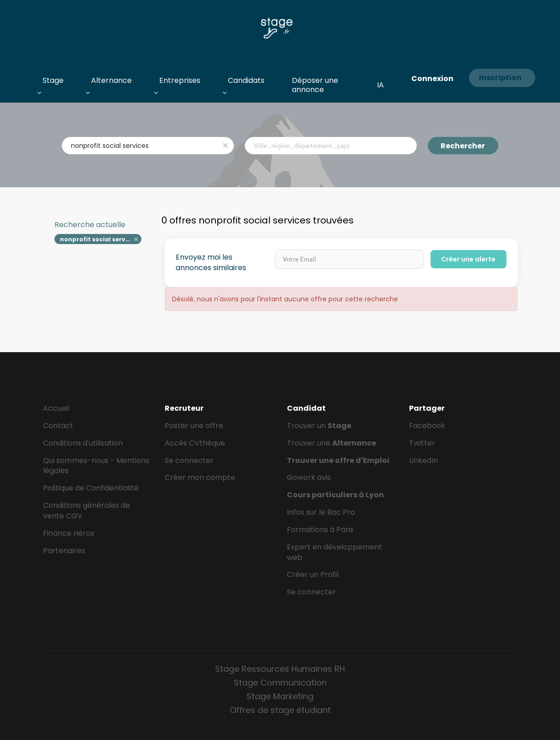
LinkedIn (423, 460)
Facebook (427, 426)
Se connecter (189, 460)
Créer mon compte (200, 477)
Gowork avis (309, 477)
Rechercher (463, 146)
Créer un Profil (313, 574)
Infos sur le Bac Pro (321, 512)
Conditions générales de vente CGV (86, 511)
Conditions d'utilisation (83, 443)
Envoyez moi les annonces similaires (211, 263)
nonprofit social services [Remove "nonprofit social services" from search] (99, 239)
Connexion (432, 79)
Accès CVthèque (195, 443)
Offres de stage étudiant (280, 710)
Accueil (56, 408)
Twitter (422, 443)
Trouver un (319, 426)
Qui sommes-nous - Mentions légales (96, 466)
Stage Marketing (280, 696)
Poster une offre (194, 426)
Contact (58, 426)
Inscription (500, 78)
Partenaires (64, 551)
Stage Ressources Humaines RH (280, 669)
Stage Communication (280, 683)
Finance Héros (69, 533)
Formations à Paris (320, 530)
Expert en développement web (334, 552)
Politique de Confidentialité (91, 488)
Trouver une (331, 443)
